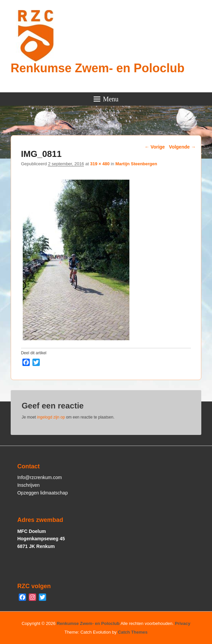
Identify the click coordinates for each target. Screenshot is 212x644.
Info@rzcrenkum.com (40, 477)
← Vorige (154, 147)
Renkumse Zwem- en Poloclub (98, 68)
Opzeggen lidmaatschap (43, 493)
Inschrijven (29, 485)
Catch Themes (133, 632)
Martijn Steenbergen (136, 164)
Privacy (183, 623)
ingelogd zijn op (51, 417)
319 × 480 (100, 164)
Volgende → (182, 147)
